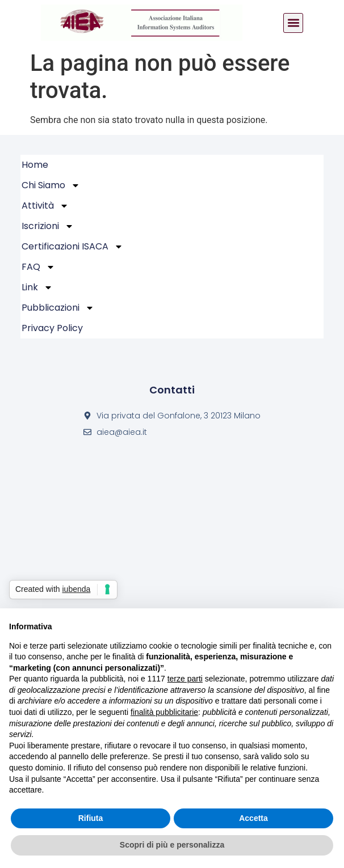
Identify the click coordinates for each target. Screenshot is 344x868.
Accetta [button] (253, 818)
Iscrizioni (48, 226)
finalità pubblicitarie (164, 712)
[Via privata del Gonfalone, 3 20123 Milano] (172, 568)
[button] (293, 23)
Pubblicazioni (58, 308)
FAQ (38, 267)
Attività (45, 206)
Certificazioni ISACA (72, 247)
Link (37, 287)
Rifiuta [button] (91, 818)
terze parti (185, 679)
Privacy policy (52, 328)
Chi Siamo (51, 185)
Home (35, 165)
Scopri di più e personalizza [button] (172, 845)
